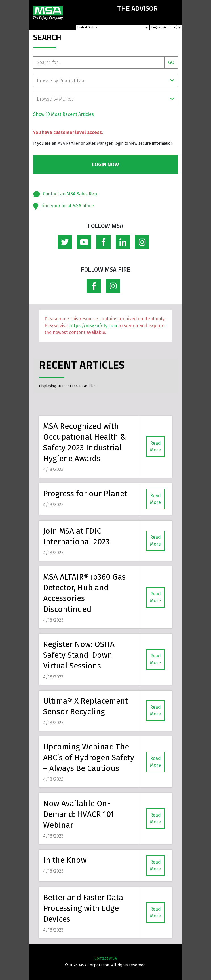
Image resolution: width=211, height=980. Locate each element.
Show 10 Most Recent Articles (64, 114)
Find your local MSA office (67, 206)
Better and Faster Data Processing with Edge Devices (83, 908)
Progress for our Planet (85, 494)
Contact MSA (106, 958)
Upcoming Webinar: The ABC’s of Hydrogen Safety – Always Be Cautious (89, 758)
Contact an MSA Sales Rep (70, 194)
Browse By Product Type (106, 81)
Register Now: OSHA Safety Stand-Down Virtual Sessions (79, 655)
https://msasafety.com (93, 326)
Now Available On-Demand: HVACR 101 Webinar (79, 814)
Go (171, 62)
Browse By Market (106, 99)
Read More (155, 447)
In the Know (65, 860)
